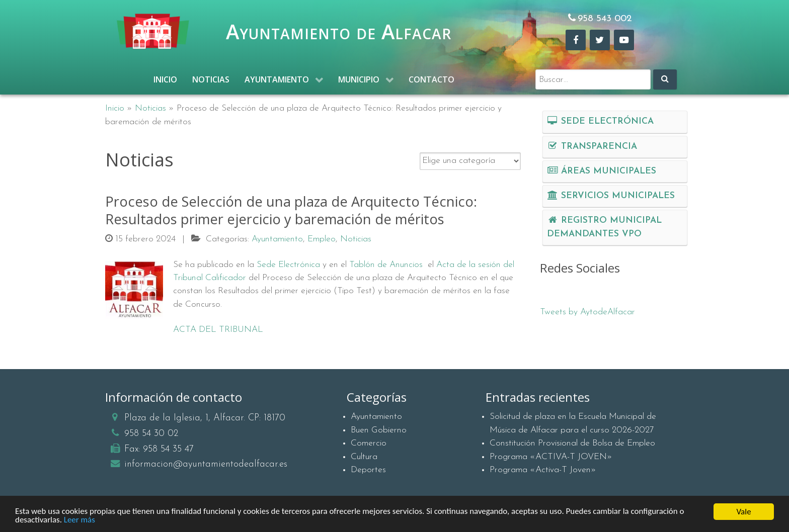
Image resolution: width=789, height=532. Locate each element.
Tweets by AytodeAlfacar (587, 312)
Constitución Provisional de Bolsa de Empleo (572, 443)
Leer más (80, 523)
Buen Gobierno (379, 430)
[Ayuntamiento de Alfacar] (153, 31)
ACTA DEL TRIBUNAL (218, 330)
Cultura (364, 457)
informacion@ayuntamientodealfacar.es (206, 464)
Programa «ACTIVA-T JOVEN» (551, 457)
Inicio (115, 108)
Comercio (369, 443)
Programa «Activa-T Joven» (543, 470)
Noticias (150, 108)
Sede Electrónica (288, 265)
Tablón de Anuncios (386, 265)
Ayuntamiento (376, 417)
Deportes (368, 470)
